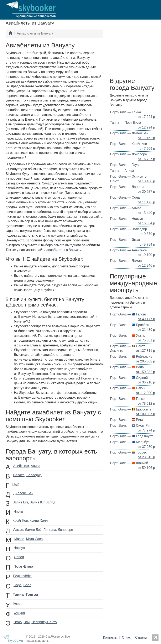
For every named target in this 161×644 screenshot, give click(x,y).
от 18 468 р (146, 181)
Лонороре (65, 530)
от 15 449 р (146, 213)
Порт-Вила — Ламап (126, 261)
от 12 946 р (146, 265)
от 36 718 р (146, 382)
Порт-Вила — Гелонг (128, 314)
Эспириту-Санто (44, 622)
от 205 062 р (146, 361)
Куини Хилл (39, 521)
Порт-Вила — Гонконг (129, 399)
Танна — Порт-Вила (126, 123)
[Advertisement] (133, 52)
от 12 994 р (146, 127)
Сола (27, 585)
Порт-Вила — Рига (127, 420)
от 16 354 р (146, 223)
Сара (17, 585)
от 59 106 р (146, 468)
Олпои (19, 557)
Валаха (19, 475)
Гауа (16, 484)
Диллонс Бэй (23, 493)
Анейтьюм (21, 466)
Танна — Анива (122, 171)
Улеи (17, 604)
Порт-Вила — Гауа (124, 165)
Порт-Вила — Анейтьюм (129, 250)
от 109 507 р (146, 414)
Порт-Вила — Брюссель (131, 409)
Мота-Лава (34, 539)
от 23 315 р (146, 457)
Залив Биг (20, 502)
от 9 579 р (147, 234)
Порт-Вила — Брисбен (130, 325)
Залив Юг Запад (42, 502)
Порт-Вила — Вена (127, 367)
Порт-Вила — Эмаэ (125, 240)
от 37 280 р (146, 447)
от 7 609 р (147, 149)
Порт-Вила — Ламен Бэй (129, 133)
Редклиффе (22, 576)
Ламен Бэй (33, 530)
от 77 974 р (146, 430)
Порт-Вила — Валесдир (128, 229)
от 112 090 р (146, 393)
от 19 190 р (146, 255)
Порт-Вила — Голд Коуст (131, 436)
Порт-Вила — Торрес (128, 452)
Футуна (19, 613)
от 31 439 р (146, 330)
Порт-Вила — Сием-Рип (131, 426)
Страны (141, 637)
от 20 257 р (146, 192)
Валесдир (34, 475)
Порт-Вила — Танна (126, 112)
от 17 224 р (146, 117)
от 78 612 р (146, 404)
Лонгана (50, 530)
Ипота (18, 511)
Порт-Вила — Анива (126, 208)
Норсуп (19, 548)
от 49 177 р (146, 319)
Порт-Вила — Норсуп (126, 219)
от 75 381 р (146, 340)
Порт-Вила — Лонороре (128, 154)
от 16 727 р (146, 159)
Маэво (19, 539)
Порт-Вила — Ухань (128, 336)
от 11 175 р (146, 202)
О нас (126, 637)
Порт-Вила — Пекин (128, 388)
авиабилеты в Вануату (64, 250)
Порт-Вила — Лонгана (127, 187)
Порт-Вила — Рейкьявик (131, 357)
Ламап (18, 530)
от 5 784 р (147, 244)
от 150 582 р (146, 372)
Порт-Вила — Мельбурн (131, 442)
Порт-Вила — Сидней (129, 378)
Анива (36, 466)
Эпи (27, 622)
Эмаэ (18, 622)
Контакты (110, 637)
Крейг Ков (20, 521)
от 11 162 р (146, 138)
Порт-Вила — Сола (125, 197)
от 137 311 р (146, 351)
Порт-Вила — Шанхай (129, 463)
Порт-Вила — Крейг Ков (128, 144)
